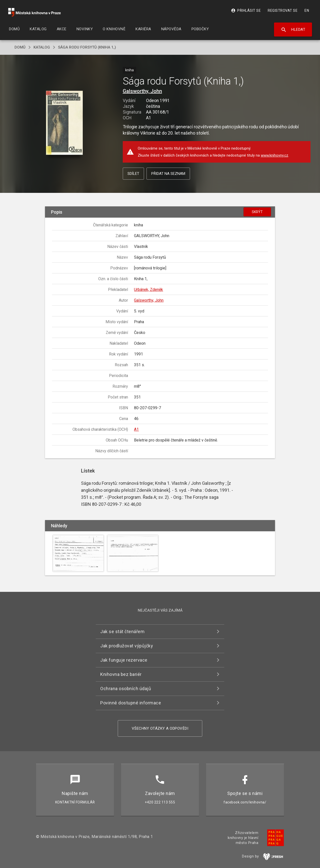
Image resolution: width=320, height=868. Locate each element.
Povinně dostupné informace (131, 703)
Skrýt (257, 212)
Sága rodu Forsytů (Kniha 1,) (87, 47)
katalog (42, 47)
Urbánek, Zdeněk (148, 290)
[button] (64, 123)
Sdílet (133, 174)
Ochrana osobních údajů (126, 689)
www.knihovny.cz (274, 155)
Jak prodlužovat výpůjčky (127, 646)
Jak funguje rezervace (124, 660)
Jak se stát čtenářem (122, 631)
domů (20, 47)
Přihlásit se (246, 11)
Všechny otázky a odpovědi (160, 728)
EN (307, 11)
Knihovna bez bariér (121, 674)
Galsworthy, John (142, 91)
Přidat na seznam (168, 174)
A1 (136, 429)
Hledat (293, 30)
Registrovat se (283, 11)
